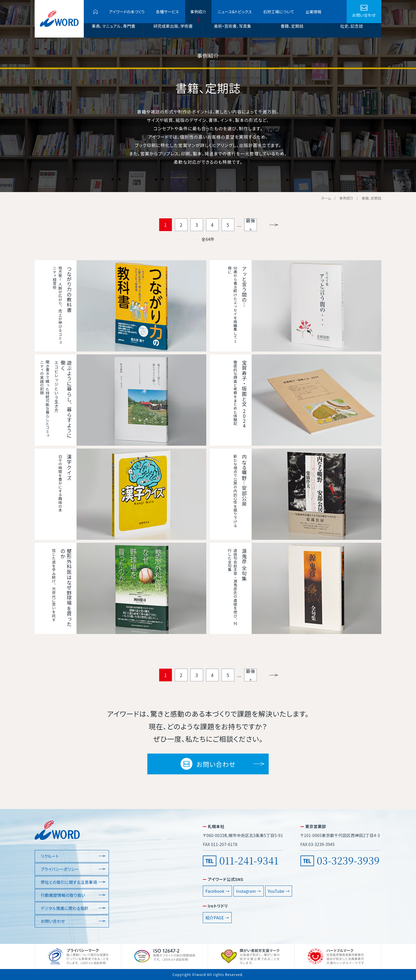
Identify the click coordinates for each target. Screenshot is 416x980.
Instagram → (248, 891)
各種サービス (167, 12)
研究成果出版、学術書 (173, 26)
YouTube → (279, 891)
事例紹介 (198, 12)
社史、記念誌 (352, 26)
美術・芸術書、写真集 (232, 26)
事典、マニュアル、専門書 (114, 26)
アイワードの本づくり (127, 12)
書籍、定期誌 (292, 26)
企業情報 (313, 12)
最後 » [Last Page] (251, 225)
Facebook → (217, 891)
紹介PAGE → (217, 918)
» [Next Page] (274, 225)
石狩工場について (279, 12)
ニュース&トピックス (235, 12)
